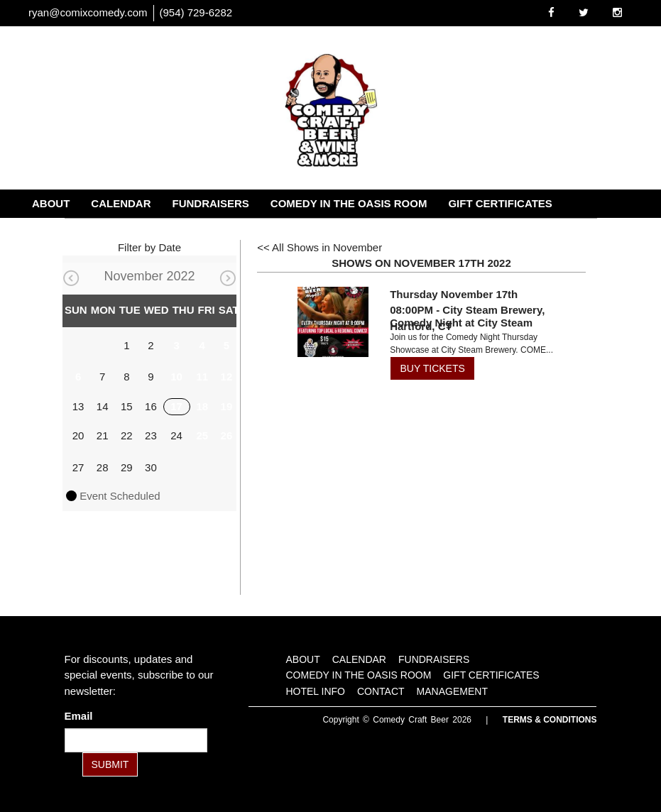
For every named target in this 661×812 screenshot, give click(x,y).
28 (103, 467)
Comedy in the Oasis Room (349, 203)
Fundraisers (211, 203)
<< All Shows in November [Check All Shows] (319, 247)
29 (127, 467)
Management (229, 232)
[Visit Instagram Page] (617, 12)
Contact (143, 232)
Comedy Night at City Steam (461, 323)
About (51, 203)
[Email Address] (136, 740)
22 (127, 435)
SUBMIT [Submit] (110, 764)
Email (82, 716)
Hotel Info (64, 232)
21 (103, 435)
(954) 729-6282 (196, 12)
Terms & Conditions (550, 720)
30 (151, 467)
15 (127, 406)
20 (78, 435)
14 (103, 406)
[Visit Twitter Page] (584, 12)
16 (151, 406)
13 (78, 406)
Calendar (121, 203)
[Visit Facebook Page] (551, 12)
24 (176, 435)
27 (78, 467)
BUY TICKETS (433, 368)
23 (151, 435)
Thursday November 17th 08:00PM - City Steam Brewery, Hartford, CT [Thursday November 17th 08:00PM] (467, 310)
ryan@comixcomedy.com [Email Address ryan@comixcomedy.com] (88, 12)
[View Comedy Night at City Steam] (333, 322)
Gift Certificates (500, 203)
